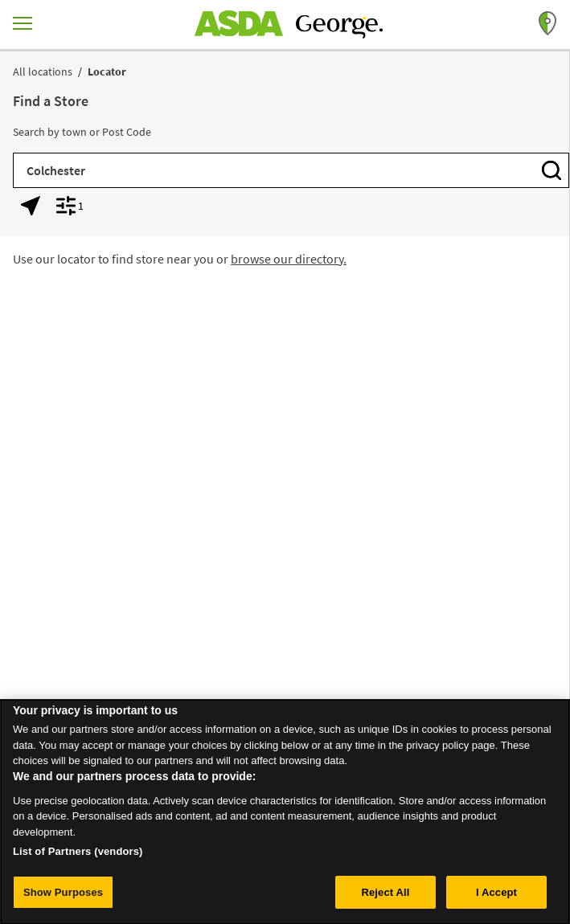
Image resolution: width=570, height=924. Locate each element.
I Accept (496, 899)
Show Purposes (63, 899)
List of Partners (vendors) (78, 858)
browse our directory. (289, 259)
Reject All (385, 899)
